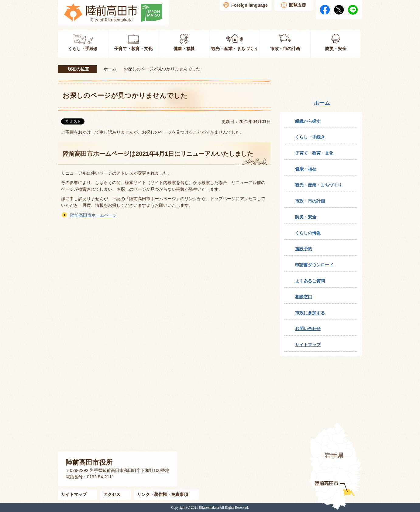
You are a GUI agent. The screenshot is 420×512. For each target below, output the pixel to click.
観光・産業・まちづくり (318, 185)
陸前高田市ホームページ (94, 215)
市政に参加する (310, 313)
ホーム (110, 69)
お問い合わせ (308, 329)
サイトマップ (308, 345)
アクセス (112, 494)
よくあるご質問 (310, 281)
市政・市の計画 (310, 201)
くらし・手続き (310, 137)
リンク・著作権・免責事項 (163, 494)
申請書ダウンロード (314, 265)
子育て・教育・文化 (314, 153)
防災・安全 (306, 217)
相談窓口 (304, 297)
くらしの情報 (308, 233)
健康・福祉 (306, 169)
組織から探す (308, 121)
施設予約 (304, 249)
